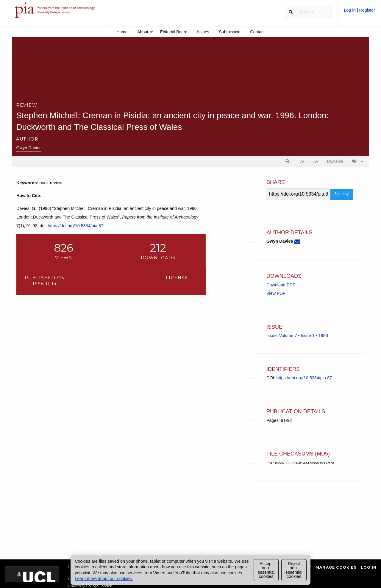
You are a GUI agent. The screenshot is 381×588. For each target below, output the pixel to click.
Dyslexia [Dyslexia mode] (335, 161)
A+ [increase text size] (316, 161)
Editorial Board (174, 32)
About (143, 32)
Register (367, 10)
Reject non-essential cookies (294, 570)
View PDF (276, 293)
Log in (350, 10)
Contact (257, 32)
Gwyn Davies (29, 148)
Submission (230, 32)
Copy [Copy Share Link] (342, 194)
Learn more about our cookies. (104, 578)
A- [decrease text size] (302, 161)
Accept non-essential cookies (266, 570)
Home (122, 32)
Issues (203, 32)
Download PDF (281, 285)
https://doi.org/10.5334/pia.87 (76, 226)
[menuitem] (359, 12)
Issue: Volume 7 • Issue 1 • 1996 (297, 336)
